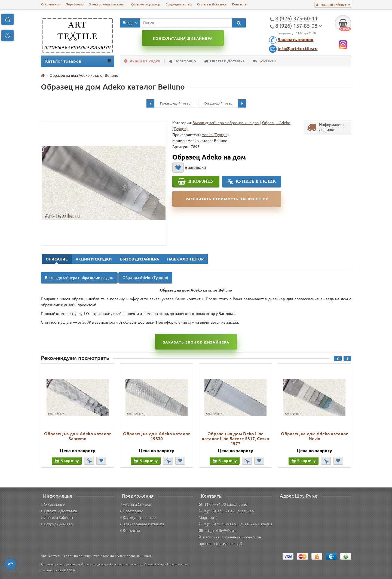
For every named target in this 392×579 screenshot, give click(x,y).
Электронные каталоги (107, 4)
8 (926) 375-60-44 (219, 511)
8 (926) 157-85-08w (221, 524)
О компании (53, 504)
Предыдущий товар (168, 103)
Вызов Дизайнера (140, 259)
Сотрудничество (179, 4)
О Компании (51, 4)
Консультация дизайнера (183, 38)
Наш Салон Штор (185, 259)
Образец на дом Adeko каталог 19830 (157, 436)
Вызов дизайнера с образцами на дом (226, 123)
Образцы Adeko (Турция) (145, 278)
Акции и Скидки (142, 61)
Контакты (240, 4)
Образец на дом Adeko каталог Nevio (314, 436)
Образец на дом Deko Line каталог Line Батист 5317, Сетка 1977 (236, 439)
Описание (57, 259)
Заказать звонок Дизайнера (196, 342)
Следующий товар (225, 103)
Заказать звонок (295, 39)
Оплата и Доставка (212, 4)
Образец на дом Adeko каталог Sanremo (78, 436)
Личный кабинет (57, 517)
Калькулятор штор (145, 4)
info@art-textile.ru (298, 48)
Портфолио (75, 4)
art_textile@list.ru (221, 531)
